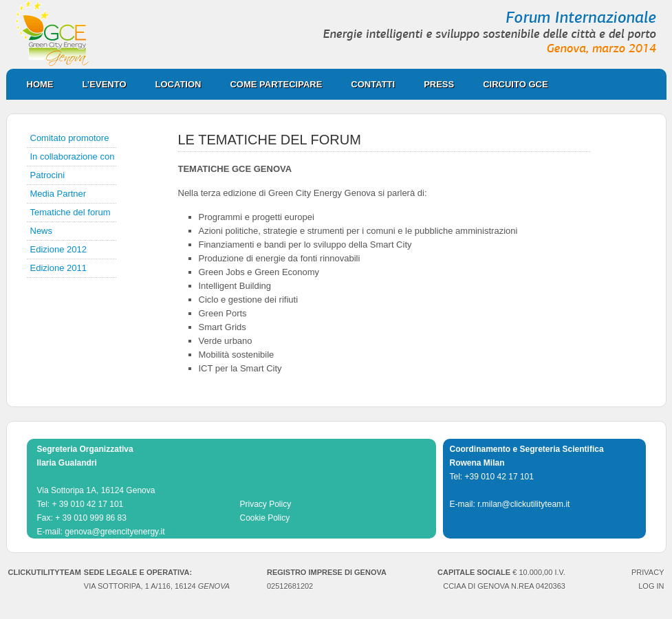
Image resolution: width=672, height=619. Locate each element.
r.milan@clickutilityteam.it (523, 504)
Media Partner (58, 194)
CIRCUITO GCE (508, 84)
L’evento (105, 84)
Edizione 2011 (58, 268)
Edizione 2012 (58, 249)
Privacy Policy (266, 504)
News (42, 231)
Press (432, 84)
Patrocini (48, 175)
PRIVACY (648, 572)
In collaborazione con (73, 156)
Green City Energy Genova (336, 34)
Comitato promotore (70, 138)
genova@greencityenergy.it (115, 532)
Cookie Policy (265, 518)
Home (40, 84)
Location (172, 84)
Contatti (373, 84)
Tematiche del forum (71, 212)
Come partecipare (269, 84)
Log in (651, 586)
